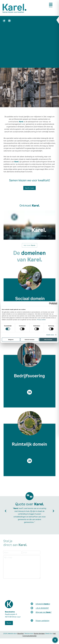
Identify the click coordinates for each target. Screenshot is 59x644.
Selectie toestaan (30, 339)
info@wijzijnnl (43, 604)
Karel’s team (29, 188)
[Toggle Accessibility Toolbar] (55, 640)
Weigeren (11, 339)
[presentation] (15, 583)
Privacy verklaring (42, 620)
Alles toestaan (48, 339)
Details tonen (50, 335)
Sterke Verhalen (39, 633)
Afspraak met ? (44, 612)
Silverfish (20, 633)
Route (9, 623)
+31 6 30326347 (42, 608)
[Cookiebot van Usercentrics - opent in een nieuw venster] (50, 304)
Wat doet (30, 245)
